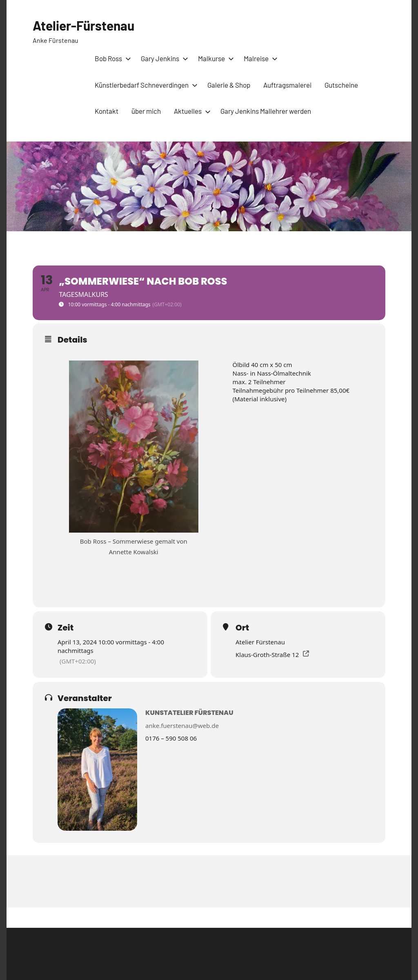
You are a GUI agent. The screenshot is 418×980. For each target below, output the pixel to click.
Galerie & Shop (229, 85)
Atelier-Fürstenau (84, 25)
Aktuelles (191, 111)
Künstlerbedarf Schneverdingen (145, 85)
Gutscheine (341, 85)
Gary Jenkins (163, 58)
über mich (146, 111)
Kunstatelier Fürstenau (189, 713)
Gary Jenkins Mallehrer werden (266, 111)
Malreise (259, 58)
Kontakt (107, 111)
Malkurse (214, 58)
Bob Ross (111, 58)
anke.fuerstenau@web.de (182, 726)
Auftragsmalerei (287, 85)
